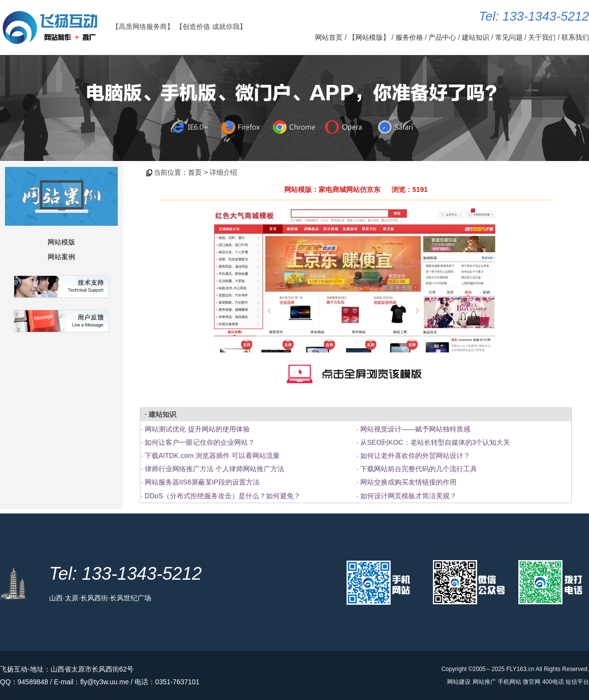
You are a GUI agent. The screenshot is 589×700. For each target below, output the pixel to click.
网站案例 (61, 257)
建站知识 (476, 37)
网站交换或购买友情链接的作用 (408, 482)
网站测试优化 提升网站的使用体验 (197, 429)
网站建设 (459, 682)
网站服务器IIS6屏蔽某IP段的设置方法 (202, 482)
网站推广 (484, 682)
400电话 (553, 682)
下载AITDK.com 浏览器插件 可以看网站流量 (212, 456)
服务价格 (409, 37)
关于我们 (542, 37)
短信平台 (577, 682)
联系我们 (575, 37)
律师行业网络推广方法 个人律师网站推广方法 (214, 469)
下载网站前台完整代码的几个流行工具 (419, 469)
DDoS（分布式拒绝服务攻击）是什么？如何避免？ (223, 496)
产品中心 (442, 37)
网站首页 (329, 37)
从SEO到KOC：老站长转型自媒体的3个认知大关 (435, 442)
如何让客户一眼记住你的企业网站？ (200, 442)
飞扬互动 (14, 669)
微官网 (532, 682)
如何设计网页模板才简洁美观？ (408, 496)
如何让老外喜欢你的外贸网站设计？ (415, 456)
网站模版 (369, 37)
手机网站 (509, 682)
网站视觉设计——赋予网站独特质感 (415, 429)
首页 (195, 172)
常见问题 (509, 37)
